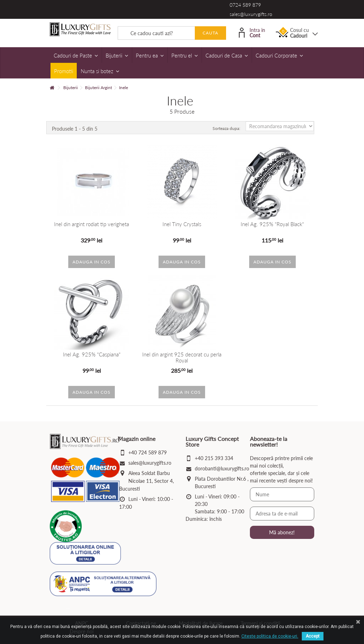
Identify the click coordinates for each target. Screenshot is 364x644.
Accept (313, 636)
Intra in (252, 32)
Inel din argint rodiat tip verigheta (92, 224)
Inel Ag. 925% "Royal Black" (272, 224)
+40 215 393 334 (214, 458)
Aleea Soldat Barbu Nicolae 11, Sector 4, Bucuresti (146, 481)
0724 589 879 (245, 5)
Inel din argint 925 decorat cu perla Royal (182, 357)
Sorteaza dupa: (226, 128)
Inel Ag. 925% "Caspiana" (92, 354)
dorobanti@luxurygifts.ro (222, 468)
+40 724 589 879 (148, 452)
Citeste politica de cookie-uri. (270, 636)
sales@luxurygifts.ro (251, 14)
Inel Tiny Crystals (182, 224)
